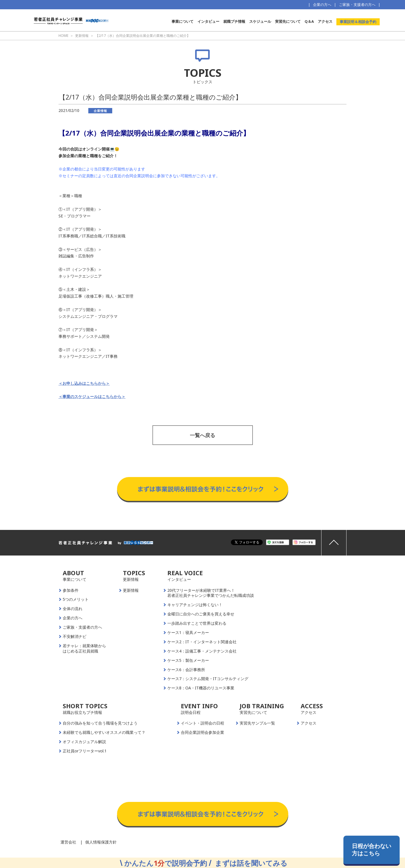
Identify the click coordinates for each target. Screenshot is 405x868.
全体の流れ (73, 609)
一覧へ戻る (202, 435)
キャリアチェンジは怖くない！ (195, 605)
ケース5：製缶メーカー (188, 660)
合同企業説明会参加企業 (202, 732)
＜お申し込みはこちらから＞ (84, 383)
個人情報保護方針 (101, 842)
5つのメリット (76, 599)
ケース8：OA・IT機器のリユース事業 (201, 688)
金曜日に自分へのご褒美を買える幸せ (201, 614)
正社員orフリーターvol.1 (85, 751)
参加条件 (71, 590)
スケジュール (260, 21)
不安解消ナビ (75, 637)
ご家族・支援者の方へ (357, 5)
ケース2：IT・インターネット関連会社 (202, 642)
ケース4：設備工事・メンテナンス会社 (202, 651)
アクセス (325, 21)
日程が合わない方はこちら (372, 850)
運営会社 (68, 842)
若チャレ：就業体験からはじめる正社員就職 (84, 648)
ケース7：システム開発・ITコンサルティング (208, 679)
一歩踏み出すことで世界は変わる (197, 623)
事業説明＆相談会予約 (358, 22)
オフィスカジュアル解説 (84, 742)
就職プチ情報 (234, 21)
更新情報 (131, 590)
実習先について (288, 21)
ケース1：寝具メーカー (188, 633)
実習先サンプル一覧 (257, 723)
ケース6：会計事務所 (186, 670)
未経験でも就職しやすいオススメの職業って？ (104, 732)
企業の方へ (322, 5)
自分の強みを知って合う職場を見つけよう (100, 723)
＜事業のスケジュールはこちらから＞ (92, 396)
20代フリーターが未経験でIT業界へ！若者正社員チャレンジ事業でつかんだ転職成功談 (211, 593)
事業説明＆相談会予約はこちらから (203, 471)
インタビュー (208, 21)
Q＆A (309, 21)
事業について (183, 21)
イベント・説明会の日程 (202, 723)
